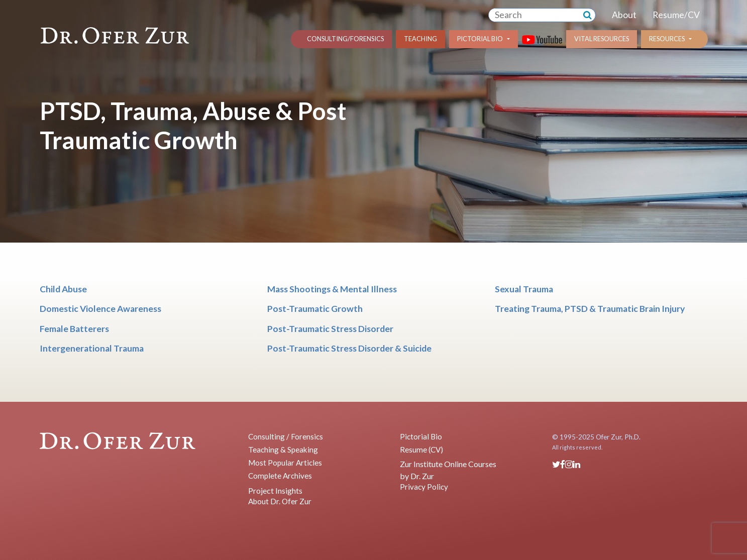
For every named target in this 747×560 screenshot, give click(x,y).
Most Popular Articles (285, 463)
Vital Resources (602, 39)
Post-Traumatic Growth (315, 309)
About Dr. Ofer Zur (280, 501)
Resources (667, 39)
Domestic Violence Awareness (100, 309)
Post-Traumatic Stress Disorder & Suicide (349, 348)
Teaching (420, 39)
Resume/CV (676, 15)
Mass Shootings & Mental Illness (332, 289)
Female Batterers (74, 329)
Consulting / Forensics (286, 436)
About (624, 15)
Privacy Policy (424, 487)
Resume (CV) (421, 450)
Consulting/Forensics (345, 39)
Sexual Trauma (524, 289)
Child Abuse (63, 289)
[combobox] (534, 15)
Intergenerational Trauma (92, 348)
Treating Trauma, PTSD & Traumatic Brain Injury (590, 309)
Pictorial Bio (480, 39)
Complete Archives (280, 476)
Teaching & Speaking (283, 450)
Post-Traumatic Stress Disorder (330, 329)
